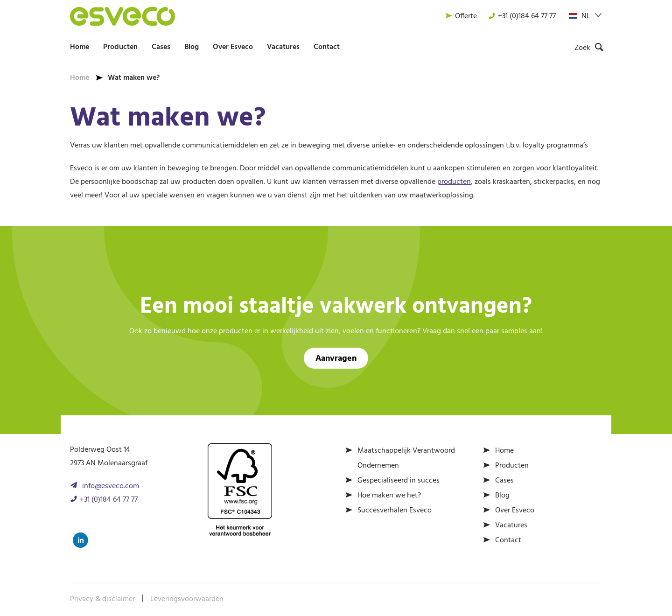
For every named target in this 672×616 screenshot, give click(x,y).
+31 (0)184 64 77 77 (522, 16)
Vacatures (283, 47)
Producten (120, 47)
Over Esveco (233, 47)
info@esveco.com (111, 486)
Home (80, 47)
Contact (327, 47)
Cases (161, 47)
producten (454, 182)
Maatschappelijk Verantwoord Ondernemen (406, 458)
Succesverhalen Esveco (395, 511)
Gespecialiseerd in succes (399, 481)
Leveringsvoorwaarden (187, 599)
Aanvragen (336, 359)
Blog (192, 47)
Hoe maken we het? (389, 496)
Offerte (461, 16)
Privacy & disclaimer (102, 599)
